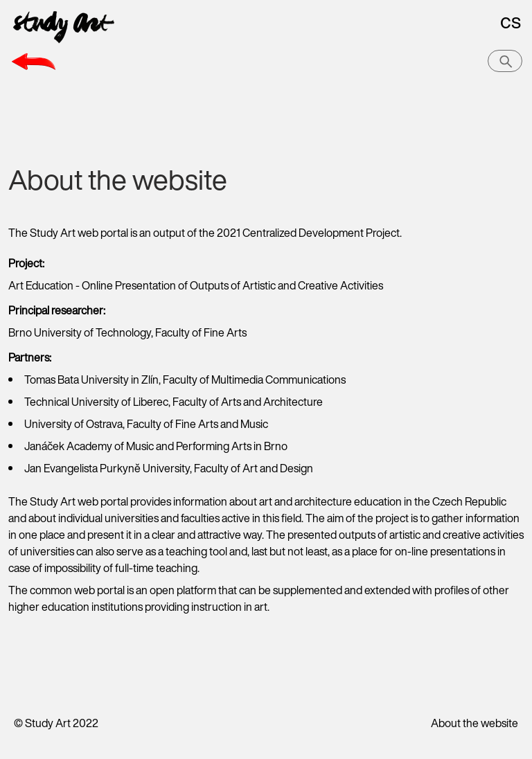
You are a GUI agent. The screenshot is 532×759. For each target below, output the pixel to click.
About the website (475, 723)
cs (511, 21)
